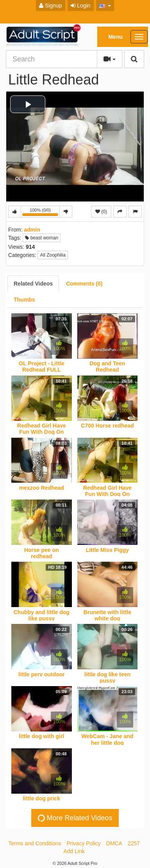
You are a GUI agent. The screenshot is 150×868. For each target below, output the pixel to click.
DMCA (114, 843)
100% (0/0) (41, 213)
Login (80, 5)
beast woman (42, 238)
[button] (105, 5)
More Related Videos (75, 818)
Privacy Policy (83, 843)
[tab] (33, 284)
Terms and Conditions (35, 843)
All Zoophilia (53, 255)
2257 (134, 843)
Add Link (74, 851)
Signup (50, 5)
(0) (101, 212)
